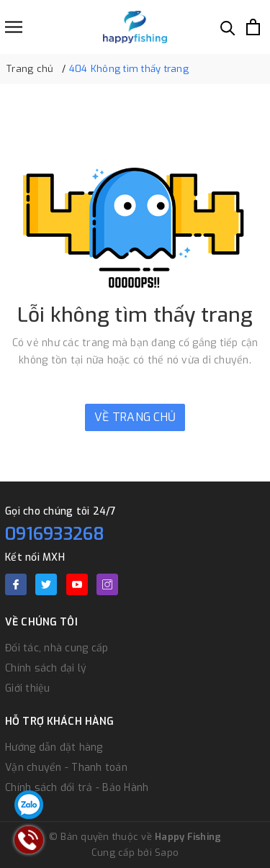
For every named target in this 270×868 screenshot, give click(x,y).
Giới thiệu (28, 688)
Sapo (167, 853)
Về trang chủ (135, 417)
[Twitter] (46, 584)
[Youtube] (77, 584)
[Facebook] (16, 584)
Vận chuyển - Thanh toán (66, 768)
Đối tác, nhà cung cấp (57, 648)
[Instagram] (107, 584)
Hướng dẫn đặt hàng (54, 747)
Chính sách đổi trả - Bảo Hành (77, 788)
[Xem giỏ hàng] (253, 27)
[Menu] (14, 27)
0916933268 (55, 534)
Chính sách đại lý (46, 668)
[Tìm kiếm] (228, 27)
